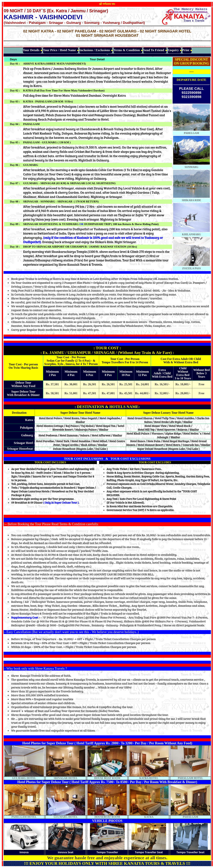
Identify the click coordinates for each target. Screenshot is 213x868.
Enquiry (173, 50)
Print (186, 50)
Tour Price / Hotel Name (59, 50)
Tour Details (31, 50)
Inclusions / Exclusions (95, 50)
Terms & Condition (127, 50)
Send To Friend (154, 50)
